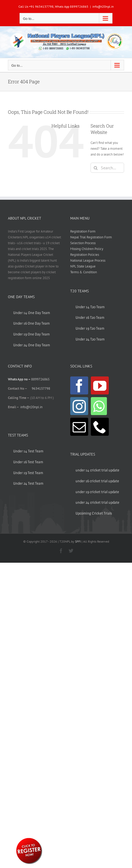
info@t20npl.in (103, 6)
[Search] (96, 168)
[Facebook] (79, 385)
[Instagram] (79, 406)
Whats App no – (20, 379)
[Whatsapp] (99, 406)
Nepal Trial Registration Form (91, 237)
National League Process (88, 260)
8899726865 (40, 379)
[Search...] (107, 168)
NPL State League (83, 266)
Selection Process (83, 243)
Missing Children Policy (87, 249)
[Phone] (100, 427)
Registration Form (83, 231)
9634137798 (41, 388)
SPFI (78, 541)
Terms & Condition (84, 272)
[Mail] (79, 427)
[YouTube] (100, 385)
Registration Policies (85, 255)
